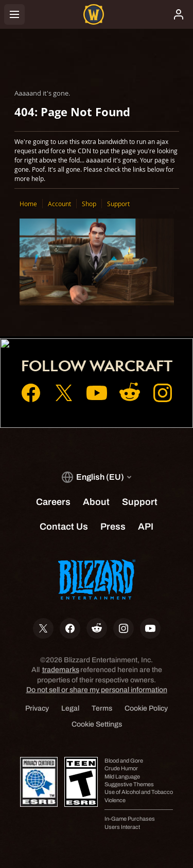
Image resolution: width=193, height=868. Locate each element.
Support (118, 204)
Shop (89, 204)
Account (59, 204)
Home (28, 204)
